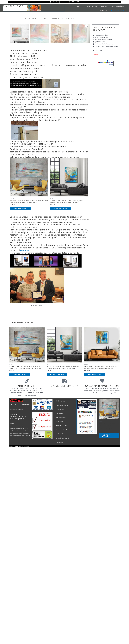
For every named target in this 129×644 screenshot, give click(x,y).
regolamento (60, 483)
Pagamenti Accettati (62, 475)
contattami (104, 6)
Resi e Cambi (60, 479)
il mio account (60, 470)
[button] (87, 26)
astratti (79, 6)
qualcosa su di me (91, 6)
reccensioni (104, 10)
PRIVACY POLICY (62, 487)
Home (27, 18)
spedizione (59, 491)
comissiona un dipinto (118, 6)
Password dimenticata (63, 499)
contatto (24, 320)
